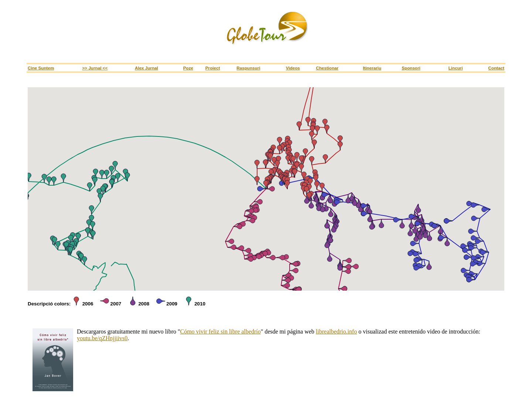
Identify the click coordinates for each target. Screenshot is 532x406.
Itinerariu (372, 68)
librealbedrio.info (337, 331)
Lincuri (456, 68)
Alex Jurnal (146, 68)
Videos (293, 68)
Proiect (213, 68)
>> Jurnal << (95, 68)
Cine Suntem (41, 68)
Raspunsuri (248, 68)
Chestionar (327, 68)
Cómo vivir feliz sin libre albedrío (220, 331)
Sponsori (411, 68)
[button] (271, 173)
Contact (496, 68)
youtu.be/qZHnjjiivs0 (102, 338)
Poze (188, 68)
